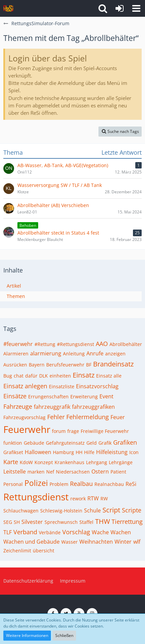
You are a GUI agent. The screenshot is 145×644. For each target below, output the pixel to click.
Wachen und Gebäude (31, 542)
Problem (59, 484)
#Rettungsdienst (76, 344)
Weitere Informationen (27, 635)
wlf (137, 542)
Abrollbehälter (126, 344)
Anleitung (74, 354)
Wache (100, 532)
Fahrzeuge (18, 406)
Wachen (121, 532)
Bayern (37, 365)
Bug (8, 376)
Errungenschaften (48, 397)
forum (59, 431)
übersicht (44, 551)
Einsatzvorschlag (97, 386)
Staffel (86, 522)
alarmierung (46, 353)
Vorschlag (76, 532)
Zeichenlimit (17, 551)
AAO (102, 344)
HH (79, 452)
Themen (16, 296)
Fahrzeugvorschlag (24, 417)
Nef (50, 472)
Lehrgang (97, 462)
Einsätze (15, 396)
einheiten (60, 376)
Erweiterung (84, 397)
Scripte (132, 510)
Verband (25, 532)
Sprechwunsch (61, 522)
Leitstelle (15, 472)
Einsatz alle (109, 376)
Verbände (50, 532)
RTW (93, 498)
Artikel (14, 286)
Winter (123, 542)
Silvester (32, 522)
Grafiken (125, 442)
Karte (11, 462)
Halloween (38, 452)
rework (78, 499)
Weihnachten (96, 542)
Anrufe (95, 353)
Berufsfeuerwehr (65, 365)
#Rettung (45, 344)
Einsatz (84, 375)
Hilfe (89, 452)
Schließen (64, 635)
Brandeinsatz (113, 364)
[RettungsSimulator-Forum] (8, 8)
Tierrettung (127, 522)
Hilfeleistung (112, 452)
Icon (134, 452)
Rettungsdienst (36, 497)
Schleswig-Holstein (61, 511)
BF (89, 365)
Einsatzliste (62, 386)
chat (19, 376)
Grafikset (13, 452)
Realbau (81, 484)
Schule (92, 510)
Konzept (44, 462)
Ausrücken (15, 365)
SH (17, 522)
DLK (44, 376)
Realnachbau (109, 484)
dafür (31, 376)
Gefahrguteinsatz (65, 443)
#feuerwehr (18, 344)
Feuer (118, 417)
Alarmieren (16, 354)
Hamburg (63, 452)
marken (36, 472)
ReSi (131, 484)
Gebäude (34, 443)
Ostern (100, 472)
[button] (136, 8)
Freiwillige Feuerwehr (105, 431)
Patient (118, 472)
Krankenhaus (69, 462)
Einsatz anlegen (25, 386)
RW (104, 499)
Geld (92, 443)
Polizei (36, 483)
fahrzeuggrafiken (93, 407)
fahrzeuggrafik (52, 407)
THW (102, 521)
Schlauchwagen (21, 511)
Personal (13, 484)
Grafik (105, 443)
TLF (8, 532)
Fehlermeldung (88, 417)
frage (73, 431)
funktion (13, 443)
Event (106, 396)
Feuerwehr (27, 429)
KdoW (26, 462)
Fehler (56, 417)
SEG (8, 522)
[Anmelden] (120, 8)
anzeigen (115, 354)
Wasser (69, 542)
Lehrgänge (121, 462)
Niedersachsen (73, 472)
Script (111, 510)
